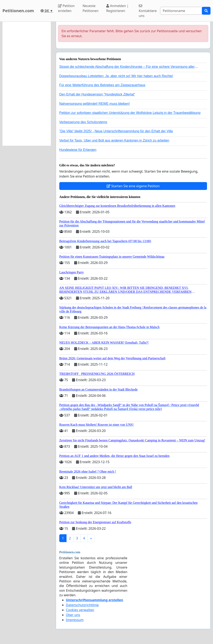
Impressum (75, 620)
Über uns (73, 615)
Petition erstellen (66, 8)
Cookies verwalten (80, 610)
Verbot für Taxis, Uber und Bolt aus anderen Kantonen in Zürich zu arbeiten (114, 140)
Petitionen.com (18, 11)
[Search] (181, 11)
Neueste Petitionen (91, 8)
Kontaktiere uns (148, 11)
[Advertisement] (27, 84)
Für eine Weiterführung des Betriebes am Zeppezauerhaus (102, 85)
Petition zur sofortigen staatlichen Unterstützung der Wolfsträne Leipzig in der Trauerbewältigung (130, 113)
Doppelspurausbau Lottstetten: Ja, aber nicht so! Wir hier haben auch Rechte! (116, 76)
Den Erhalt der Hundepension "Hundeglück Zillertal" (97, 94)
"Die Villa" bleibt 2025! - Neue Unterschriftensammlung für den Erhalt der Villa (116, 131)
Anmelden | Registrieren (117, 8)
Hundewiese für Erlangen (78, 150)
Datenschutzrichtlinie (82, 605)
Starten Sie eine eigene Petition (133, 186)
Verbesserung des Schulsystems (83, 122)
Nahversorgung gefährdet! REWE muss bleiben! (95, 104)
